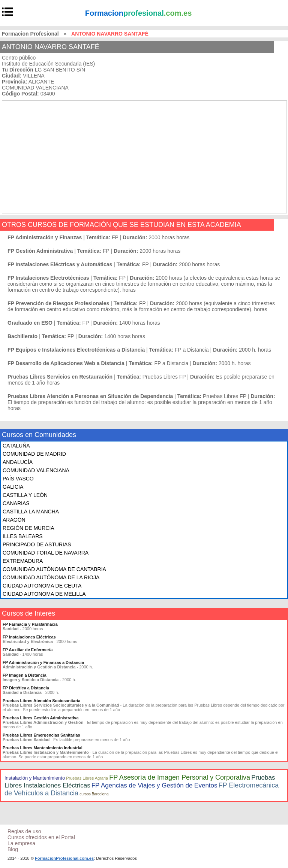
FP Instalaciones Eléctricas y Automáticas (60, 264)
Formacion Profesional (30, 34)
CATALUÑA (16, 446)
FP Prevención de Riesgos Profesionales (58, 303)
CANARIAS (16, 503)
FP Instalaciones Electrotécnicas (48, 278)
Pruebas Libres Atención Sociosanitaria (41, 701)
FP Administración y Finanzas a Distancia (43, 662)
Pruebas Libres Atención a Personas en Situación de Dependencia (90, 396)
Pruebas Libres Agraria (87, 778)
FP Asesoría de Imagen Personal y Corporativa (180, 777)
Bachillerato (22, 336)
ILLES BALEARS (23, 536)
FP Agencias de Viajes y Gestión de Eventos (154, 785)
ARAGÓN (14, 520)
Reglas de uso (24, 831)
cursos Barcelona (94, 794)
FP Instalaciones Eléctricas (29, 637)
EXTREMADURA (23, 561)
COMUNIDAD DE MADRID (34, 454)
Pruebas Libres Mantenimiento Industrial (43, 748)
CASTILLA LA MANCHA (31, 512)
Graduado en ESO (30, 323)
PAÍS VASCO (18, 479)
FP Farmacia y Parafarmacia (30, 624)
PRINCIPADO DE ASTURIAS (37, 544)
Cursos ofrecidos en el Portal (41, 837)
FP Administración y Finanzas (45, 237)
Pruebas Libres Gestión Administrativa (41, 718)
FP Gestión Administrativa (40, 251)
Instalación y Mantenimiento (35, 778)
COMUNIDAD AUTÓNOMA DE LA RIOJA (51, 577)
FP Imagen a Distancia (25, 675)
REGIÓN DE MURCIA (28, 528)
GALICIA (13, 487)
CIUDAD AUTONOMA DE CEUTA (42, 586)
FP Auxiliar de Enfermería (28, 650)
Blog (13, 849)
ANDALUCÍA (18, 462)
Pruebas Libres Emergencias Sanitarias (41, 735)
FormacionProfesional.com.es (64, 858)
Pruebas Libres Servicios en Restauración (60, 377)
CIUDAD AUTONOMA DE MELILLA (44, 594)
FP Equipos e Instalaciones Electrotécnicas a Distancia (76, 350)
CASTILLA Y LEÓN (25, 495)
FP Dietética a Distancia (26, 688)
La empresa (21, 843)
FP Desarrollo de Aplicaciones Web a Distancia (66, 363)
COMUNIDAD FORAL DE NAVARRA (46, 553)
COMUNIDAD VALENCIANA (36, 470)
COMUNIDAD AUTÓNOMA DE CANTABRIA (54, 569)
